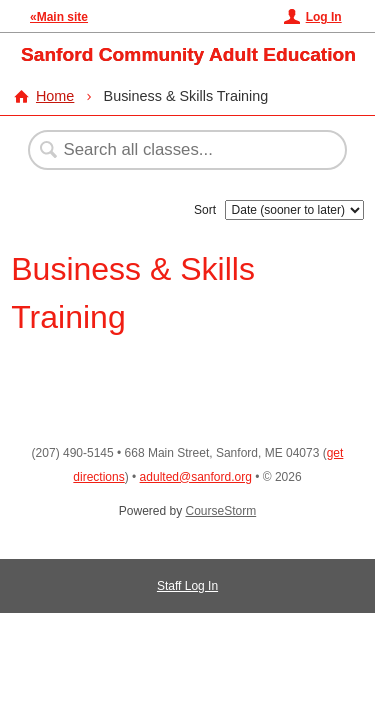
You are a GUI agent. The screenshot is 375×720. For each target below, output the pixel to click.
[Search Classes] (177, 150)
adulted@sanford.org (196, 477)
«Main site (59, 17)
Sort (205, 210)
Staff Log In (187, 586)
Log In (324, 17)
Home (55, 96)
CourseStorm (221, 511)
